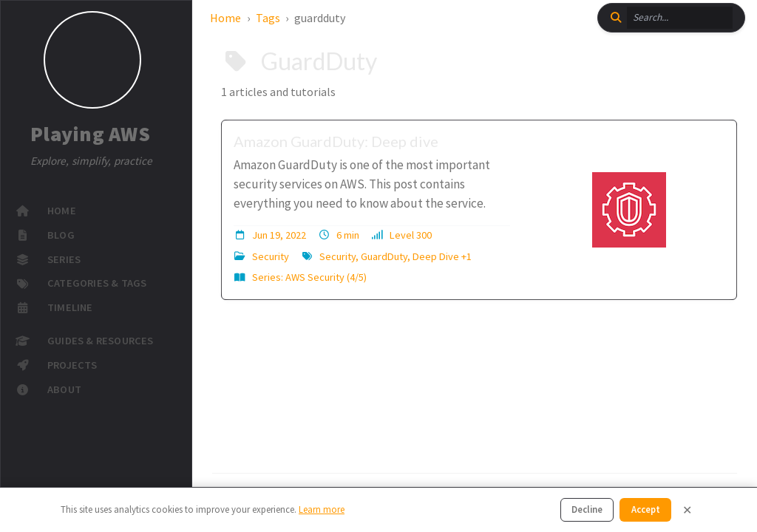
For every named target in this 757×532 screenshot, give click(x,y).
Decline (587, 509)
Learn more (322, 509)
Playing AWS (90, 134)
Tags (268, 18)
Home (225, 18)
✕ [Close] (687, 510)
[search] (680, 18)
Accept (646, 509)
